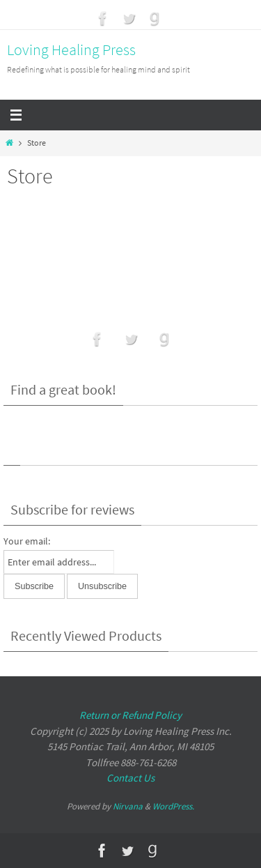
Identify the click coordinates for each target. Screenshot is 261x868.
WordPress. (173, 806)
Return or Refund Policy (130, 715)
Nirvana (128, 806)
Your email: (27, 541)
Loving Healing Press (71, 50)
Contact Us (130, 778)
